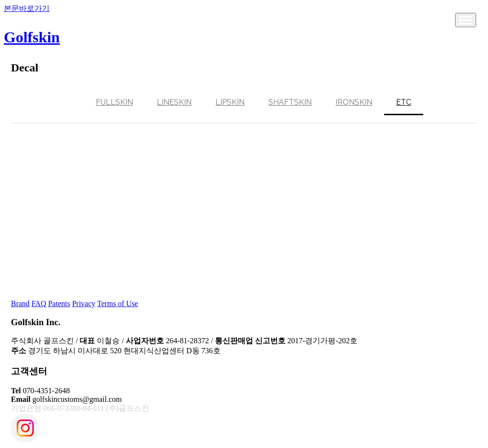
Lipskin (230, 102)
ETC (404, 102)
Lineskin (174, 102)
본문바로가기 (27, 8)
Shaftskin (290, 102)
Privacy (84, 304)
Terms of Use (118, 304)
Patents (59, 304)
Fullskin (114, 102)
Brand (20, 304)
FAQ (39, 304)
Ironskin (354, 102)
